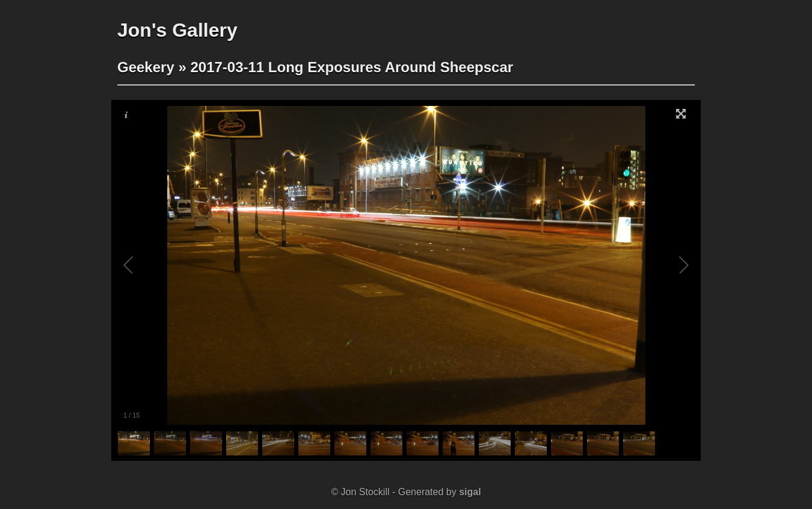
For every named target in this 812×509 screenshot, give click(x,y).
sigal (470, 492)
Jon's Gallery (177, 30)
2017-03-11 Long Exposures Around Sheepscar (352, 67)
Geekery (146, 67)
